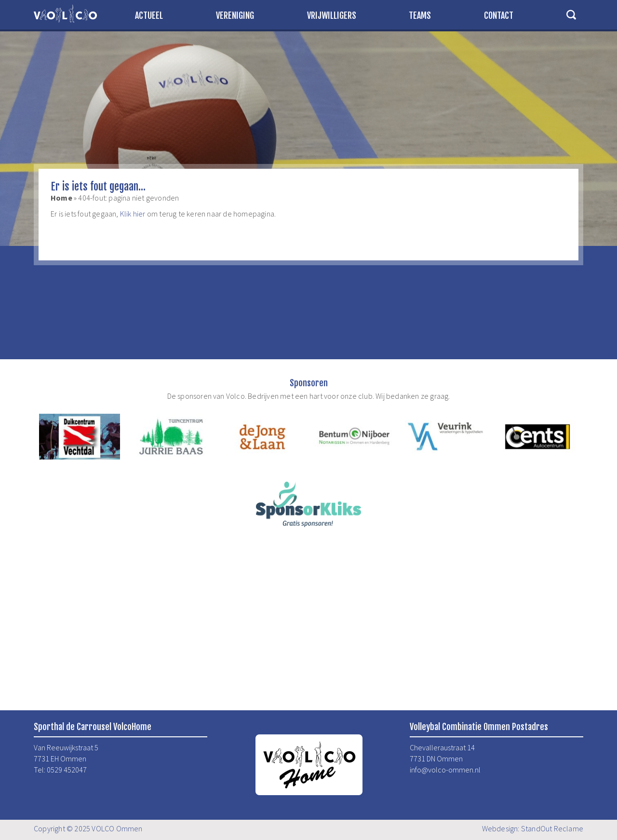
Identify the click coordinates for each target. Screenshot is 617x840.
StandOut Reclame (552, 828)
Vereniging (235, 15)
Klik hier (133, 214)
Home (61, 198)
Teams (420, 15)
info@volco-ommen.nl (445, 770)
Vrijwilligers (332, 15)
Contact (499, 15)
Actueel (149, 15)
